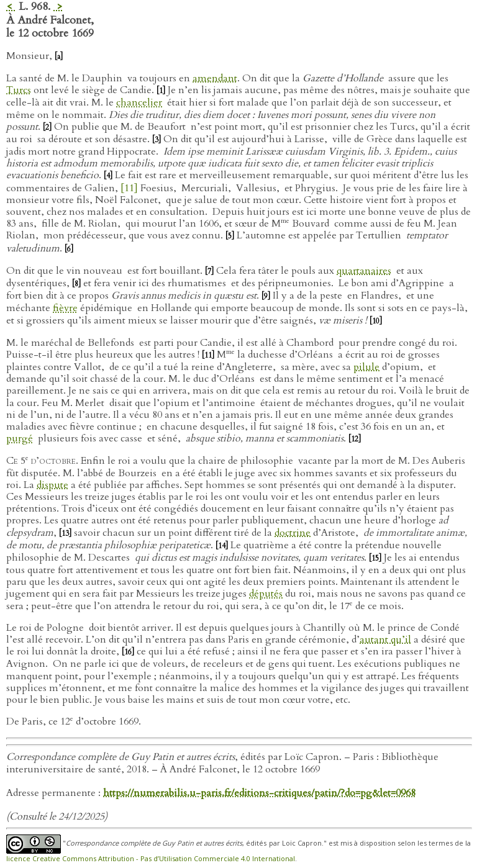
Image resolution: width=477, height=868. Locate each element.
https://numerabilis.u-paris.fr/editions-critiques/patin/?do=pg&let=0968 (259, 793)
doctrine (293, 533)
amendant (215, 78)
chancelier (139, 102)
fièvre (65, 308)
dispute (52, 485)
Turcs (19, 90)
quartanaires (364, 271)
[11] (129, 188)
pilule (366, 367)
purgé (20, 438)
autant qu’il (385, 640)
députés (266, 594)
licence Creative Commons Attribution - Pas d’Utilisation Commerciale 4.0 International (151, 858)
